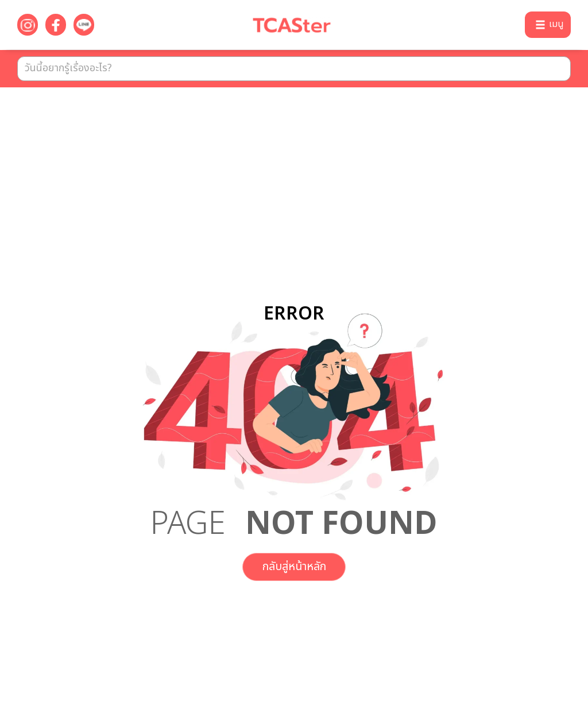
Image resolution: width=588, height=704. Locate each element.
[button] (548, 25)
